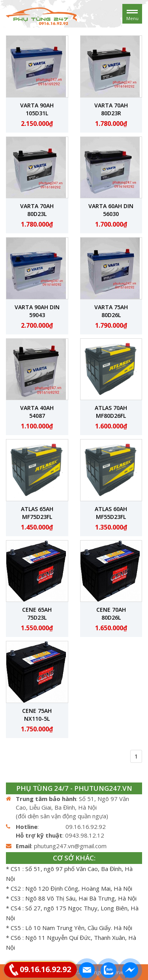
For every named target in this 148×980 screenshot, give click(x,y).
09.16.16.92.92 (45, 969)
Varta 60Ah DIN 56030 (111, 210)
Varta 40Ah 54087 (37, 412)
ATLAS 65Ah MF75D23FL (37, 513)
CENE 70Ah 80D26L (111, 614)
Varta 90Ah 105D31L (37, 109)
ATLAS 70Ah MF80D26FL (111, 412)
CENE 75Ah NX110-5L (37, 715)
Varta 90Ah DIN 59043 (37, 311)
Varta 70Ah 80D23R (111, 109)
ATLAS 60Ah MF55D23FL (111, 513)
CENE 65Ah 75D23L (37, 614)
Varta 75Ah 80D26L (111, 311)
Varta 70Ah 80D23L (37, 210)
